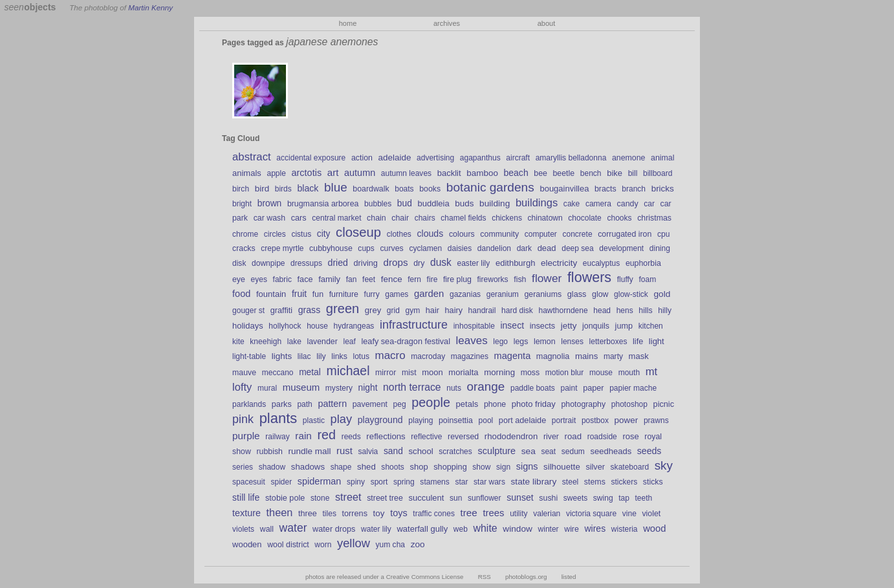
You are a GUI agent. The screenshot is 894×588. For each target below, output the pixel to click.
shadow (272, 467)
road (573, 436)
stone (320, 498)
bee (540, 173)
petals (467, 404)
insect (512, 325)
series (243, 467)
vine (629, 514)
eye (239, 279)
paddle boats (533, 388)
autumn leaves (406, 173)
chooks (619, 218)
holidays (248, 326)
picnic (664, 404)
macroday (428, 356)
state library (534, 482)
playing (420, 420)
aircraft (518, 158)
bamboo (482, 173)
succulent (426, 498)
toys (399, 513)
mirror (386, 373)
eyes (259, 279)
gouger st (248, 310)
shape (341, 467)
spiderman (320, 481)
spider (281, 482)
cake (572, 204)
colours (462, 234)
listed (569, 577)
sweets (575, 498)
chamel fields (463, 218)
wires (595, 528)
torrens (355, 514)
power (627, 420)
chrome (245, 234)
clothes (399, 234)
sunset (520, 497)
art (333, 172)
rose (630, 436)
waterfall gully (422, 529)
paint (569, 388)
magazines (470, 356)
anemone (629, 158)
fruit (299, 294)
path (304, 404)
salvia (368, 452)
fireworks (493, 279)
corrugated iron (625, 234)
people (431, 402)
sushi (548, 498)
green (343, 309)
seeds (649, 451)
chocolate (585, 218)
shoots (392, 467)
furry (372, 294)
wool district (288, 545)
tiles (330, 514)
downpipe (268, 263)
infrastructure (414, 325)
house (317, 326)
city (324, 234)
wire (572, 529)
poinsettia (456, 420)
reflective (426, 437)
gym (412, 310)
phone (495, 404)
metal (310, 372)
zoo (418, 544)
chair (400, 218)
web (461, 529)
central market (336, 218)
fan (352, 279)
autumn (360, 173)
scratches (455, 452)
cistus (301, 234)
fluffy (625, 279)
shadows (308, 467)
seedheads (611, 451)
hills (645, 310)
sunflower (485, 498)
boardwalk (371, 189)
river (551, 437)
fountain (271, 294)
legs (521, 342)
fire (432, 279)
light (657, 341)
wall (267, 529)
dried (338, 263)
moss (530, 373)
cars (299, 218)
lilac (304, 356)
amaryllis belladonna (571, 158)
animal (662, 158)
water (293, 528)
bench (591, 173)
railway (277, 437)
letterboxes (608, 342)
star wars (489, 482)
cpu (663, 234)
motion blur (565, 373)
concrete (577, 234)
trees (493, 513)
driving (366, 263)
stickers (624, 482)
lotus (361, 356)
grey (373, 310)
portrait (564, 420)
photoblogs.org (526, 577)
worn (323, 545)
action (362, 158)
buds (464, 203)
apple (276, 173)
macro (390, 355)
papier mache (633, 388)
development (621, 248)
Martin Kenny (150, 7)
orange (486, 387)
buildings (537, 203)
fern (414, 279)
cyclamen (425, 248)
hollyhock (285, 326)
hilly (665, 310)
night (368, 387)
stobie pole (285, 498)
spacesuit (249, 482)
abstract (252, 157)
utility (518, 514)
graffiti (281, 310)
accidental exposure (311, 158)
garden (429, 294)
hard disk (517, 310)
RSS (485, 577)
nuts (454, 388)
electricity (559, 263)
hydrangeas (354, 326)
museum (301, 387)
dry (419, 263)
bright (242, 204)
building (495, 203)
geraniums (543, 294)
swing (603, 498)
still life (246, 497)
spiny (356, 482)
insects (543, 326)
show (481, 467)
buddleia (433, 203)
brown (270, 203)
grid (393, 310)
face (305, 279)
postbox (595, 420)
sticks (653, 482)
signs (527, 466)
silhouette (562, 467)
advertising (435, 158)
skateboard (630, 467)
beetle (563, 173)
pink (243, 419)
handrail (482, 310)
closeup (358, 232)
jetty (569, 326)
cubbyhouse (331, 248)
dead (547, 248)
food (241, 294)
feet (369, 279)
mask (639, 356)
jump (624, 326)
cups (366, 248)
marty (613, 356)
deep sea (578, 248)
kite (238, 342)
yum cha (390, 545)
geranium (503, 294)
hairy (454, 310)
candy (628, 204)
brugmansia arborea (323, 204)
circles (275, 234)
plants (278, 418)
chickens (507, 218)
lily (321, 356)
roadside (602, 437)
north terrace (412, 387)
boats (404, 189)
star (461, 482)
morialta (463, 372)
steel (570, 482)
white (485, 528)
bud (405, 203)
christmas (654, 218)
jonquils (596, 326)
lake (294, 342)
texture (246, 513)
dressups (306, 263)
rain (303, 436)
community (499, 234)
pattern (332, 404)
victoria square (591, 514)
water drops (334, 529)
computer (541, 234)
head (602, 310)
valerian (547, 514)
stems (595, 482)
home (348, 23)
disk (239, 263)
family (329, 279)
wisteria (625, 529)
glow (600, 294)
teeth (644, 498)
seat (548, 452)
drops (396, 262)
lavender (322, 342)
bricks (663, 189)
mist (409, 373)
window (518, 529)
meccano (278, 373)
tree (469, 513)
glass (577, 294)
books (430, 189)
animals (247, 173)
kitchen (651, 326)
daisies (460, 248)
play (342, 419)
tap (624, 498)
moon (432, 372)
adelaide (394, 158)
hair (432, 310)
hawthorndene (563, 310)
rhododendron (511, 436)
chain (376, 218)
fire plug (457, 279)
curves (391, 248)
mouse (601, 373)
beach (516, 173)
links (339, 356)
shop (419, 467)
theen (280, 512)
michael (348, 371)
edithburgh (516, 263)
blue (336, 187)
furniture (344, 294)
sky (664, 465)
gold (662, 294)
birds (283, 189)
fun (318, 294)
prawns (656, 420)
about (547, 23)
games (397, 294)
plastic (314, 420)
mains (586, 356)
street (348, 497)
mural (267, 388)
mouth (629, 373)
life (638, 342)
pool (486, 420)
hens (625, 310)
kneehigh (266, 342)
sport (379, 482)
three (308, 514)
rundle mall (310, 451)
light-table (249, 356)
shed (366, 467)
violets (243, 529)
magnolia (553, 356)
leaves (472, 341)
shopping (450, 467)
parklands (249, 404)
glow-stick (631, 294)
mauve (244, 373)
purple (246, 436)
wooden (247, 544)
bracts (605, 189)
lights (282, 356)
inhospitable (474, 326)
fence (392, 279)
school (420, 451)
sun (456, 498)
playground (380, 420)
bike (615, 173)
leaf (349, 342)
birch (241, 189)
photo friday (534, 404)
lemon (545, 342)
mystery (339, 388)
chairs (425, 218)
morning (499, 372)
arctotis (307, 173)
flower (547, 278)
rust (344, 451)
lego (500, 342)
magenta (513, 356)
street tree (385, 498)
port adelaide (522, 420)
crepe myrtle (282, 248)
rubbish (269, 452)
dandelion (494, 248)
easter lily (473, 263)
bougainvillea (564, 189)
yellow (354, 543)
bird (262, 189)
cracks (244, 248)
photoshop (629, 404)
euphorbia (643, 263)
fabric (282, 279)
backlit (449, 173)
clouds (430, 234)
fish (520, 279)
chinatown (545, 218)
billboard (658, 173)
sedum (573, 452)
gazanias (465, 294)
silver (595, 467)
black (308, 188)
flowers (589, 278)
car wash (269, 218)
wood (654, 528)
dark (524, 248)
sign (503, 467)
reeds (351, 437)
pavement (370, 404)
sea (529, 451)
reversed (463, 437)
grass (310, 310)
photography (583, 404)
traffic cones (434, 514)
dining (660, 248)
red (326, 435)
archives (447, 23)
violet (651, 514)
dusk (441, 262)
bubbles (378, 204)
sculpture (496, 451)
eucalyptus (602, 263)
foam (647, 279)
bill (633, 173)
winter (549, 529)
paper (593, 388)
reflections (386, 436)
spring (404, 482)
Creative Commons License (425, 577)
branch (634, 189)
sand (393, 451)
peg (400, 404)
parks (282, 404)
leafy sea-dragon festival (406, 342)
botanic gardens (490, 187)
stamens (434, 482)
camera (598, 204)
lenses (572, 342)
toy (379, 513)
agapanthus (480, 158)
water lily (376, 529)
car (649, 204)
